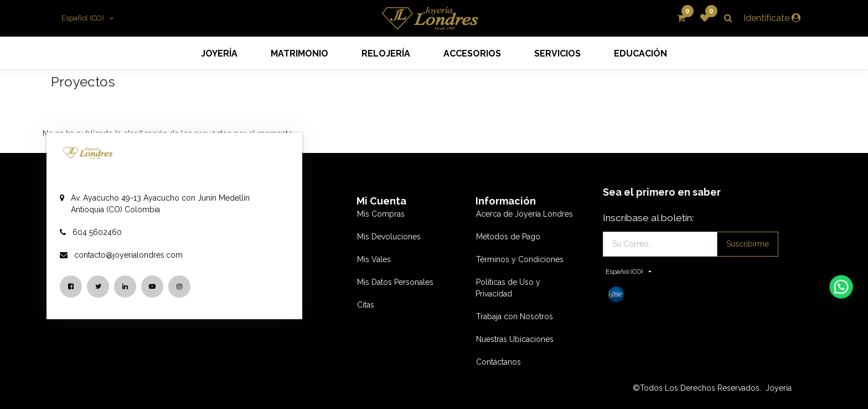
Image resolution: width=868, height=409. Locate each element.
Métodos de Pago (508, 237)
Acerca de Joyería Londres (525, 214)
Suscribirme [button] (748, 244)
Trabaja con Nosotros (515, 316)
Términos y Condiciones (520, 259)
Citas (366, 305)
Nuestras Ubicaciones (515, 339)
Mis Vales (374, 259)
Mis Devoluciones (389, 237)
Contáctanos (498, 362)
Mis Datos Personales (395, 282)
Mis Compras (381, 214)
